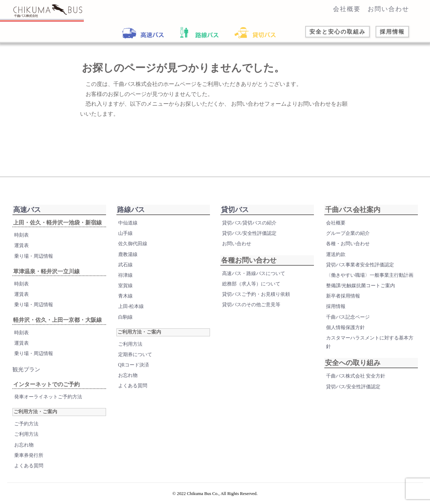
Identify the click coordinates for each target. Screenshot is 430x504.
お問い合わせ (388, 9)
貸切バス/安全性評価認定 (249, 233)
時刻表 (21, 235)
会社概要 (347, 9)
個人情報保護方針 (345, 328)
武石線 (125, 265)
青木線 (125, 296)
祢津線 (125, 275)
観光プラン (26, 369)
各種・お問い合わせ (348, 244)
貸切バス (235, 210)
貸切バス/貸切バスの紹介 (249, 223)
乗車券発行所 (29, 455)
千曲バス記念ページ (348, 317)
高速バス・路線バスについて (254, 273)
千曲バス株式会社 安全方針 (356, 376)
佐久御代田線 (133, 244)
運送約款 (336, 254)
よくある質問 (29, 466)
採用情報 (336, 306)
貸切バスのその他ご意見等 (251, 305)
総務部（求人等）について (251, 284)
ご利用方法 (26, 434)
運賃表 (21, 245)
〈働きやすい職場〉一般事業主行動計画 (370, 275)
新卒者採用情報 (343, 296)
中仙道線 (128, 223)
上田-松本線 (131, 306)
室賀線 (125, 286)
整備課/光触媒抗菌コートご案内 (361, 286)
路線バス (131, 210)
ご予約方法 (26, 424)
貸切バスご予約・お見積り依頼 (256, 294)
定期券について (135, 355)
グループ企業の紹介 (348, 233)
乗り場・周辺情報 (34, 256)
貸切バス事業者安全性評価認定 (360, 265)
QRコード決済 (134, 365)
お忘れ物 (24, 445)
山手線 (125, 233)
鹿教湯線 (128, 254)
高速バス (27, 210)
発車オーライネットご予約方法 (48, 397)
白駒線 (125, 317)
